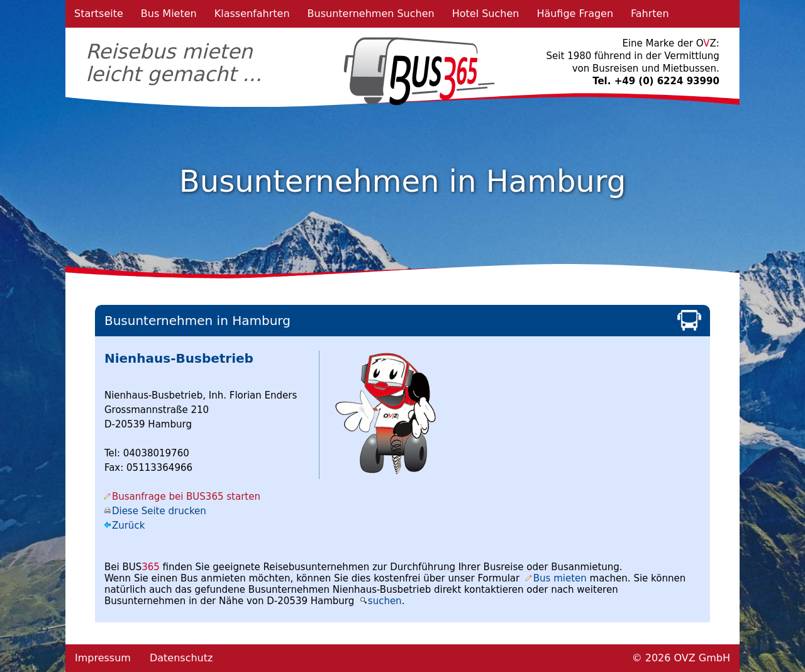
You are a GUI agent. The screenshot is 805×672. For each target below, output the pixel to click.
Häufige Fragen (575, 14)
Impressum (103, 658)
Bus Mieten (169, 14)
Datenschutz (181, 658)
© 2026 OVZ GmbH (681, 658)
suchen (385, 601)
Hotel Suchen (486, 14)
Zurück (128, 526)
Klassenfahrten (252, 14)
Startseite (99, 14)
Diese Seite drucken (159, 511)
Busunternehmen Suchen (371, 14)
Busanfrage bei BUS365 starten (186, 497)
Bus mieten (560, 578)
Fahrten (650, 14)
